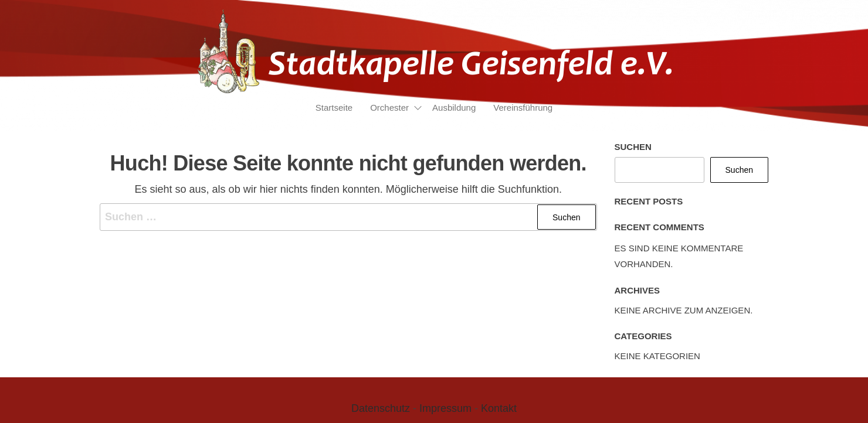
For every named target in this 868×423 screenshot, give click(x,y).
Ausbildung (454, 108)
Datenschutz (381, 408)
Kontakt (499, 408)
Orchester (389, 108)
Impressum (445, 408)
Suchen (633, 147)
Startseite (334, 108)
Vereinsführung (523, 108)
